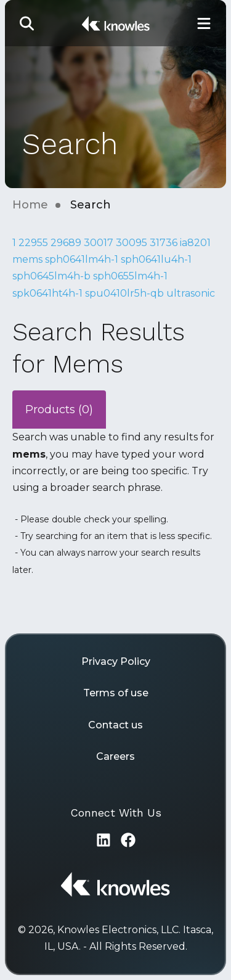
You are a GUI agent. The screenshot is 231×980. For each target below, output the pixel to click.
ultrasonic (191, 293)
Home (30, 205)
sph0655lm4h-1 (130, 276)
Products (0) (59, 410)
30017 (99, 243)
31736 (164, 243)
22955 (33, 243)
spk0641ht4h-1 (47, 293)
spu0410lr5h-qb (124, 293)
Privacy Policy (116, 661)
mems (27, 259)
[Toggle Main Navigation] (204, 23)
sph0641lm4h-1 (82, 259)
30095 (132, 243)
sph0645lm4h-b (51, 276)
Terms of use (116, 693)
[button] (27, 23)
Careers (115, 756)
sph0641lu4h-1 (156, 259)
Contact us (115, 725)
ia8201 (195, 243)
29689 (66, 243)
